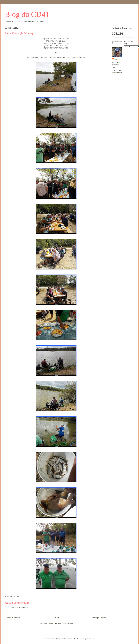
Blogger (91, 639)
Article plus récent (13, 618)
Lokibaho (76, 639)
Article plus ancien (99, 618)
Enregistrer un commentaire (18, 607)
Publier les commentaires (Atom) (61, 624)
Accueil (56, 618)
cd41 (116, 59)
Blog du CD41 (27, 14)
